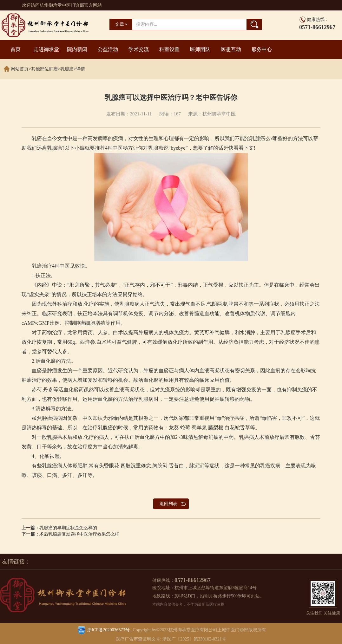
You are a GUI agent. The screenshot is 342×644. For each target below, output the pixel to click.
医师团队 (200, 49)
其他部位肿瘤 (44, 69)
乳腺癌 (67, 69)
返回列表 (168, 504)
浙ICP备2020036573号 (109, 630)
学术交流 (139, 49)
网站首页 (20, 69)
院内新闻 (77, 49)
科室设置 (169, 49)
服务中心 (262, 49)
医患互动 (231, 49)
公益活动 (108, 49)
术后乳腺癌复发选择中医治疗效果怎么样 (79, 534)
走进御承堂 (46, 49)
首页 (16, 49)
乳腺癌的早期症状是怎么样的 (68, 528)
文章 (120, 24)
